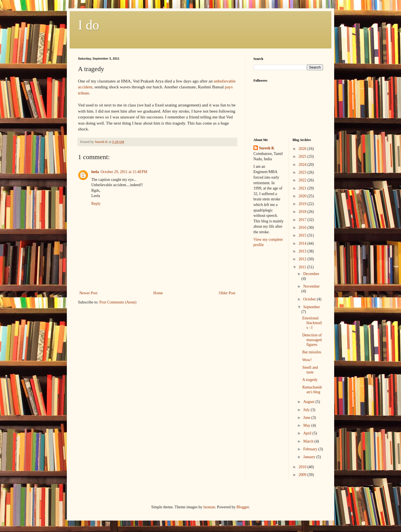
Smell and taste (310, 370)
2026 (303, 149)
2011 (303, 267)
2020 (303, 196)
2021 (303, 188)
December (311, 274)
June (307, 418)
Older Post (227, 293)
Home (158, 293)
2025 (303, 156)
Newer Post (88, 293)
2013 (303, 251)
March (309, 441)
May (307, 425)
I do (89, 25)
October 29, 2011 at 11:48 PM (124, 172)
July (307, 410)
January (310, 457)
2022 (303, 180)
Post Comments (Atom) (118, 302)
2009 (303, 475)
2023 (303, 172)
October (310, 299)
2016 (303, 228)
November (311, 286)
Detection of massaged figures (312, 340)
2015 (303, 235)
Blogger (243, 507)
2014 (303, 243)
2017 (303, 220)
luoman (209, 507)
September (312, 307)
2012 (303, 259)
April (308, 433)
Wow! (307, 360)
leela (95, 172)
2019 (303, 204)
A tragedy (310, 380)
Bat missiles (312, 352)
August (309, 402)
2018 (303, 212)
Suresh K (267, 148)
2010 (303, 467)
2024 (303, 165)
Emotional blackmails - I (312, 323)
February (311, 449)
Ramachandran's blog (312, 390)
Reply (96, 204)
